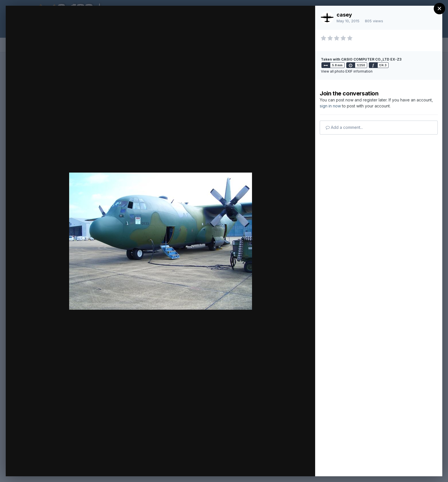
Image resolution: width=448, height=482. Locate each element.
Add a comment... (344, 127)
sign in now (330, 106)
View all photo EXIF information (347, 71)
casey (344, 15)
